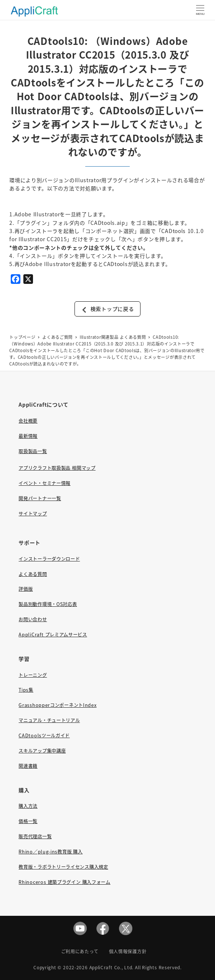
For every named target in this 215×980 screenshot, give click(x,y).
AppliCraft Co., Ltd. (112, 967)
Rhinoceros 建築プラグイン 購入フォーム (64, 882)
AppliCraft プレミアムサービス (53, 635)
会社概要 (28, 421)
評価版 (26, 589)
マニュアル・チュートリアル (49, 720)
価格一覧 (28, 821)
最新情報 (28, 436)
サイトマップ (33, 514)
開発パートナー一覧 (40, 498)
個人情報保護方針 (128, 951)
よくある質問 (33, 574)
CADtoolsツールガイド (44, 735)
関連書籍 (28, 766)
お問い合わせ (33, 619)
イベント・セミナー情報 (44, 483)
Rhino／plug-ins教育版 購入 (50, 852)
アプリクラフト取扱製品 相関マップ (57, 468)
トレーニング (33, 675)
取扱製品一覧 (33, 451)
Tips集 (26, 690)
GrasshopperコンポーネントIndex (57, 705)
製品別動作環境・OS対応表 (48, 604)
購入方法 (28, 806)
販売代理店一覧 (35, 836)
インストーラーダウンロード (49, 559)
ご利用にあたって (80, 951)
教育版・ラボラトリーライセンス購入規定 (63, 867)
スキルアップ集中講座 (42, 751)
